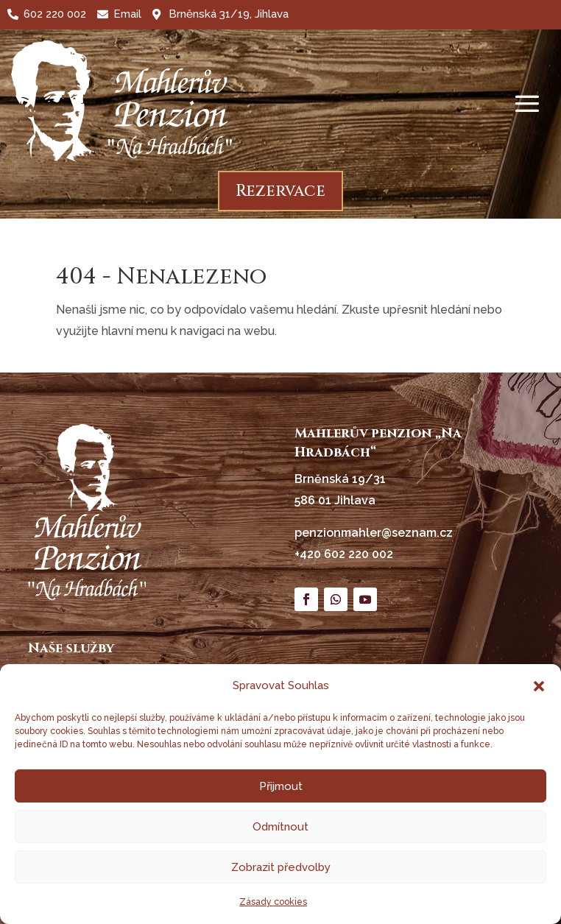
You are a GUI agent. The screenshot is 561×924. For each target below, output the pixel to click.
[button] (539, 686)
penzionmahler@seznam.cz (374, 533)
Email (127, 14)
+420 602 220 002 (344, 554)
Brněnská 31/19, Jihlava (229, 14)
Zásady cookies (273, 902)
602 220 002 (55, 14)
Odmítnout (280, 827)
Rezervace (280, 191)
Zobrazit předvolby (281, 867)
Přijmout (281, 786)
